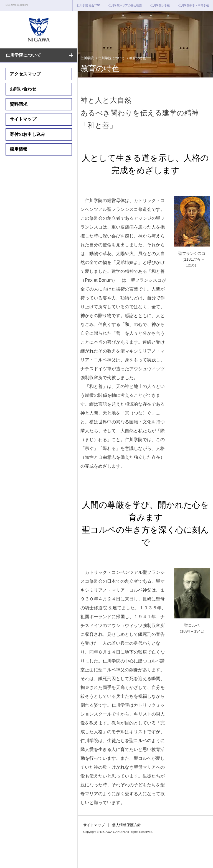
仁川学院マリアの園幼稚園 (125, 5)
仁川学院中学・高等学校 (194, 5)
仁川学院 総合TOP (88, 5)
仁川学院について (23, 55)
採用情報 (19, 149)
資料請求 (19, 104)
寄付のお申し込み (27, 134)
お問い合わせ (23, 89)
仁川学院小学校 (160, 5)
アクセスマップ (25, 74)
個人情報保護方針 (126, 825)
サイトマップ (23, 119)
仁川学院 (87, 58)
